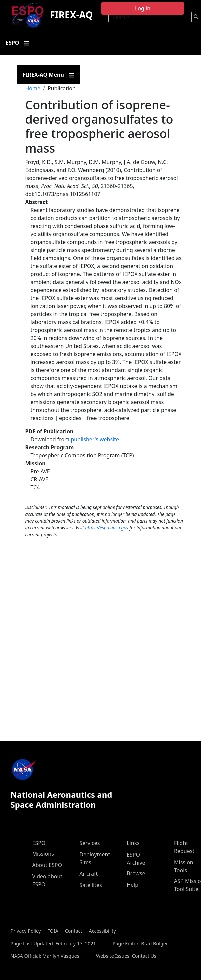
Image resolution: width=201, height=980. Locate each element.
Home (33, 88)
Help (132, 885)
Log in (143, 8)
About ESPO (47, 865)
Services (89, 843)
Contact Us (144, 956)
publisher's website (95, 439)
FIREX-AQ (71, 15)
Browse (136, 873)
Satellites (90, 885)
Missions (43, 854)
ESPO (39, 843)
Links (133, 843)
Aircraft (88, 874)
